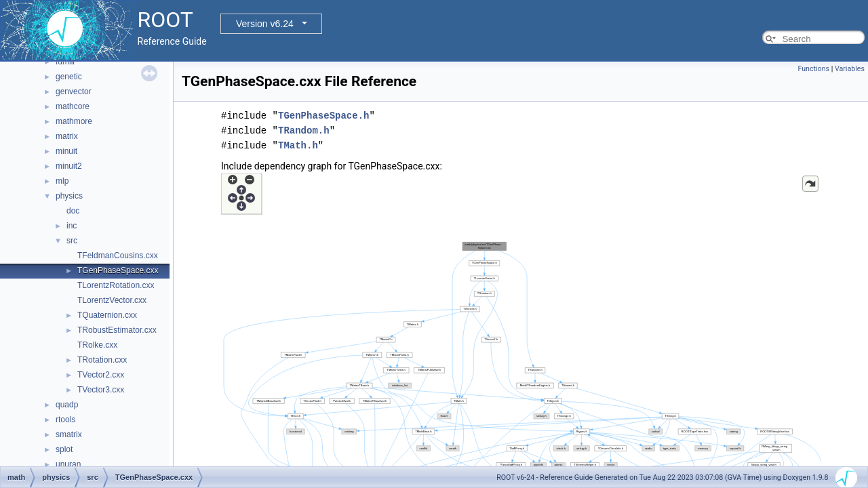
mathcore (73, 106)
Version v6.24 (265, 24)
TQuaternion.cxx (107, 315)
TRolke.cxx (97, 345)
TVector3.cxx (101, 390)
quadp (67, 405)
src (72, 241)
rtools (65, 420)
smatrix (69, 434)
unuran (68, 464)
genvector (74, 91)
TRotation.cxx (102, 360)
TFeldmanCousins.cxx (118, 256)
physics (69, 196)
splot (64, 449)
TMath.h (298, 145)
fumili (65, 62)
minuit (66, 151)
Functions (813, 69)
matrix (67, 136)
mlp (62, 181)
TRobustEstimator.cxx (117, 330)
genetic (69, 77)
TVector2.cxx (101, 375)
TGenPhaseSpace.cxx (118, 270)
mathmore (74, 121)
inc (72, 226)
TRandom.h (304, 130)
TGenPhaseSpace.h (323, 116)
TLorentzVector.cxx (112, 300)
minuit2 (69, 166)
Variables (850, 69)
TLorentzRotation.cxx (116, 285)
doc (73, 211)
